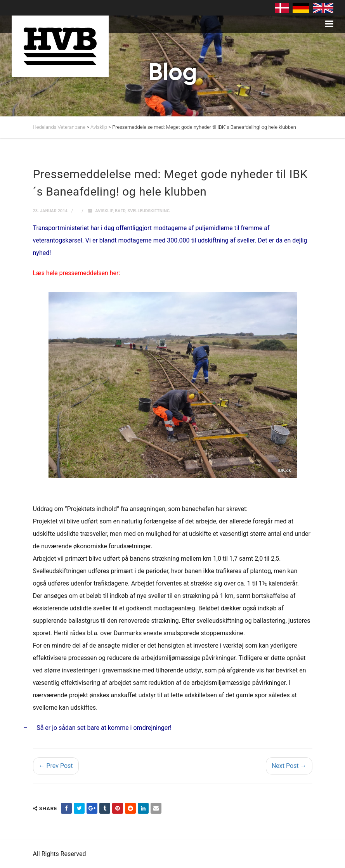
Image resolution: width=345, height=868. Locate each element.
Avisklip (104, 211)
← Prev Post (56, 766)
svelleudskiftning (148, 211)
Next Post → (289, 766)
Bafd (120, 211)
